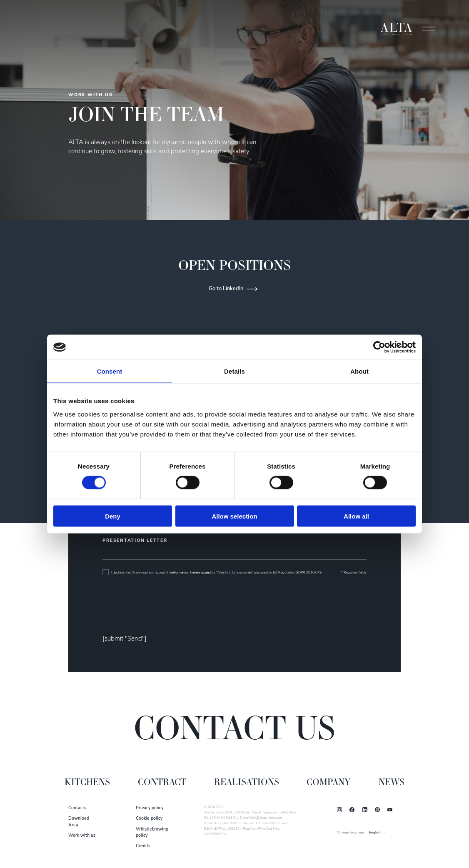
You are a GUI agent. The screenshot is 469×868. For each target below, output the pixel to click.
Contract (162, 782)
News (392, 782)
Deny (113, 516)
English (375, 833)
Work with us (82, 836)
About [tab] (359, 371)
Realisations (247, 782)
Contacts (77, 808)
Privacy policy (150, 808)
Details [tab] (234, 371)
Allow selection (234, 516)
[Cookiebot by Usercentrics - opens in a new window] (379, 347)
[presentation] (166, 606)
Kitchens (87, 782)
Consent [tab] (110, 371)
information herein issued (191, 573)
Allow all (356, 516)
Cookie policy (149, 819)
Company (329, 782)
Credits (143, 846)
